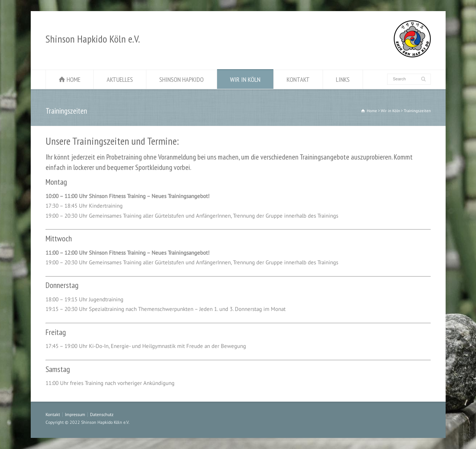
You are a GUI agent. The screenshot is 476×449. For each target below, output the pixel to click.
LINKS (343, 79)
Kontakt (53, 414)
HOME (74, 79)
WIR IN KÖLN (245, 79)
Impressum (75, 414)
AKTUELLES (120, 79)
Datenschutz (102, 414)
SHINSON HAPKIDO (182, 79)
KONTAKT (298, 79)
